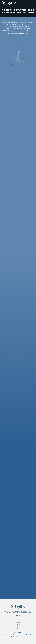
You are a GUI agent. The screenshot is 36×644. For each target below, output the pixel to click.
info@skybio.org (21, 637)
